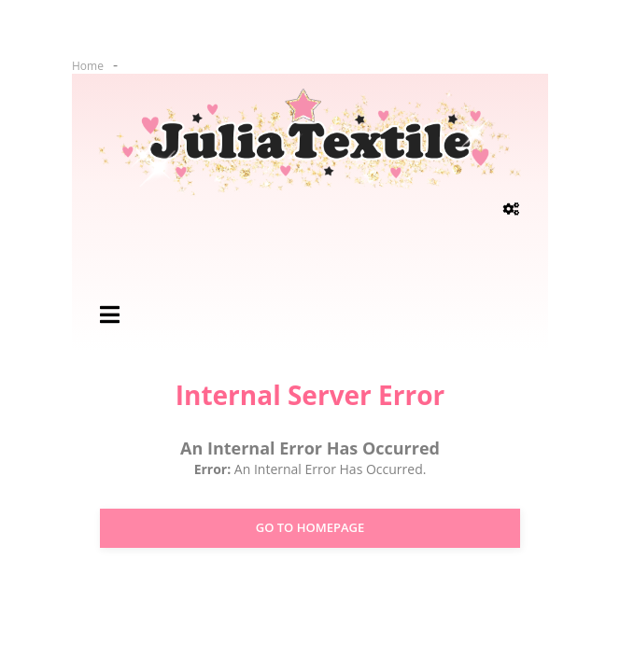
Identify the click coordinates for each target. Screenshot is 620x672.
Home (88, 66)
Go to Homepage (310, 527)
